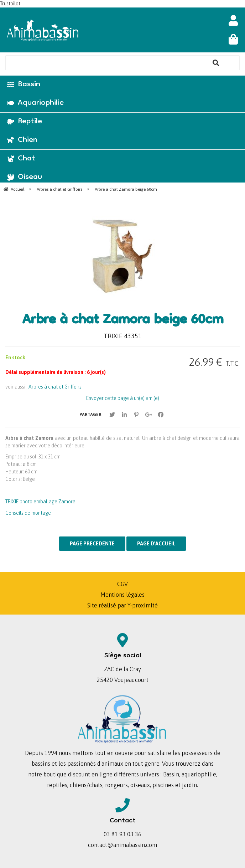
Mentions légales (123, 595)
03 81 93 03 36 (123, 834)
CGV (123, 584)
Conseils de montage (28, 513)
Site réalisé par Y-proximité (123, 605)
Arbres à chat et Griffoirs (55, 387)
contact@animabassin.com (123, 845)
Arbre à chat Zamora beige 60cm (123, 321)
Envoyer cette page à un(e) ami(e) (123, 398)
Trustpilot (10, 4)
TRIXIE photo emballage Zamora (40, 502)
